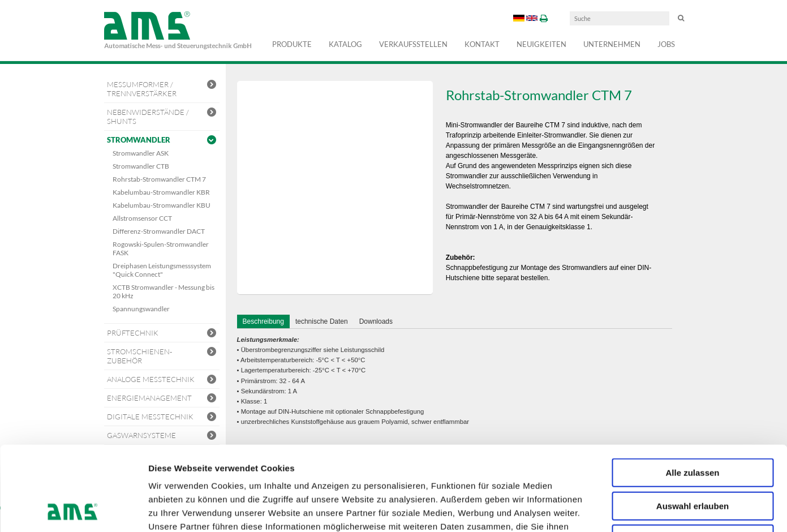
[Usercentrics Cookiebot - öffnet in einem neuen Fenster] (73, 510)
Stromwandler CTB (141, 166)
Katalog (345, 44)
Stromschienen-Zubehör (162, 356)
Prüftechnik (162, 334)
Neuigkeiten (541, 44)
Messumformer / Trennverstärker (162, 89)
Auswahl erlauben (693, 427)
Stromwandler (162, 141)
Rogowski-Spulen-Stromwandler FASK (161, 248)
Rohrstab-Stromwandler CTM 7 (159, 179)
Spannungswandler (141, 309)
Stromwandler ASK (141, 153)
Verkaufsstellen (413, 44)
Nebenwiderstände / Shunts (162, 117)
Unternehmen (612, 44)
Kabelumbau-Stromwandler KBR (161, 192)
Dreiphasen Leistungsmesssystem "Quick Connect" (162, 270)
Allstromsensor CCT (142, 218)
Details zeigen (602, 510)
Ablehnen (693, 460)
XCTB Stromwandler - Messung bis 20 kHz (164, 291)
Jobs (666, 44)
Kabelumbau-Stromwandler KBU (162, 205)
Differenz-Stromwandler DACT (159, 231)
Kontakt (482, 44)
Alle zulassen (692, 394)
